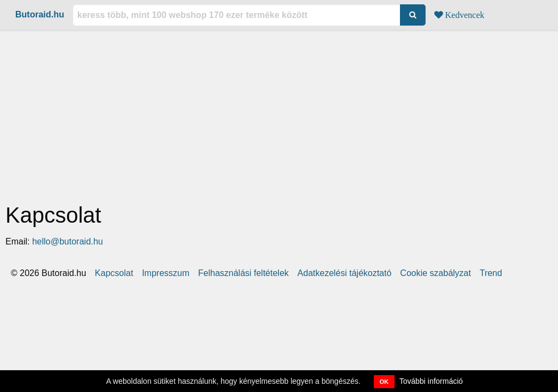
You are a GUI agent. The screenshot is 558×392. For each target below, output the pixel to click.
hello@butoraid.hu (68, 241)
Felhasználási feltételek (244, 273)
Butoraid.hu (40, 14)
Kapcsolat (114, 273)
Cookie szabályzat (435, 273)
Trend (491, 273)
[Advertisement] (279, 115)
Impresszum (165, 273)
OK (384, 382)
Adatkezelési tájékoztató (345, 273)
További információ (431, 381)
